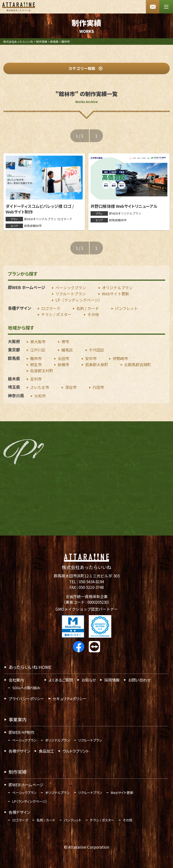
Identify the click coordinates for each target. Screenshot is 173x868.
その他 (93, 314)
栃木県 (14, 379)
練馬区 (67, 350)
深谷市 (71, 387)
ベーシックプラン (71, 288)
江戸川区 (38, 350)
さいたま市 (40, 387)
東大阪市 (38, 342)
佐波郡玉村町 (42, 371)
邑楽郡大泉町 (97, 364)
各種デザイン (19, 308)
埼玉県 (14, 387)
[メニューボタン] (166, 7)
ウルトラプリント (76, 751)
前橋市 (63, 364)
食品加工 (46, 751)
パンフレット (126, 308)
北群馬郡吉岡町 (138, 364)
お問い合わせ (139, 680)
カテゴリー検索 (85, 68)
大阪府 (14, 341)
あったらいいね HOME (30, 667)
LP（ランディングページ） (79, 300)
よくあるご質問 (61, 680)
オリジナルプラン (117, 288)
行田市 (98, 387)
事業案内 (18, 719)
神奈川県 (16, 395)
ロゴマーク (51, 308)
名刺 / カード (88, 308)
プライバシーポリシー (26, 699)
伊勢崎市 (120, 358)
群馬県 (14, 358)
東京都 (14, 350)
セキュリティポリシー (70, 699)
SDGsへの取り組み (26, 688)
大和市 (40, 396)
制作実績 (18, 772)
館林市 (36, 358)
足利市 (36, 379)
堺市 (65, 342)
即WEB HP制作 (22, 732)
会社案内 (16, 680)
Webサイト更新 (115, 294)
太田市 (63, 358)
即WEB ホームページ (27, 287)
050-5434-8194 (91, 582)
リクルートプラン (71, 294)
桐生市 (36, 364)
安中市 (91, 358)
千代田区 (97, 350)
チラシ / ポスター (56, 314)
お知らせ (89, 680)
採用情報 (112, 680)
